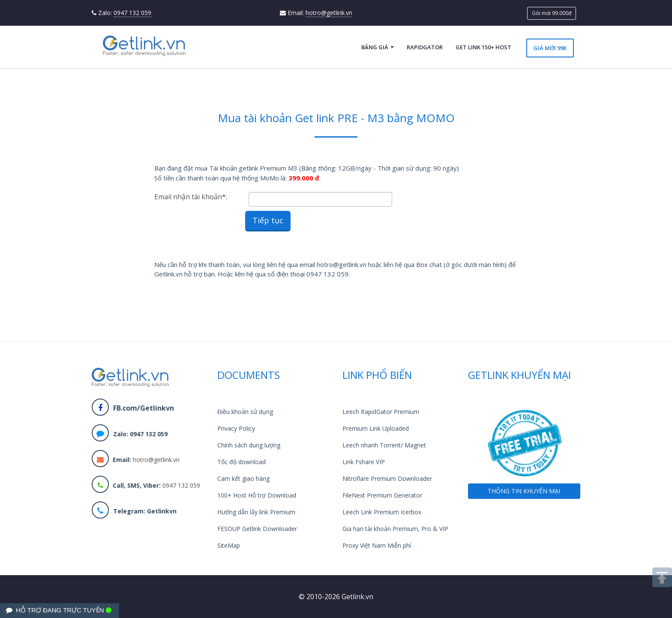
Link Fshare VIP (364, 462)
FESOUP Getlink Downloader (257, 529)
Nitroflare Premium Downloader (387, 478)
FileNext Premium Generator (382, 495)
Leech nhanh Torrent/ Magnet (384, 445)
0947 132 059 (132, 13)
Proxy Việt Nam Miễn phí (377, 545)
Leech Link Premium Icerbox (382, 512)
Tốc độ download (241, 462)
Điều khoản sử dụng (245, 412)
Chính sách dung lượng (249, 445)
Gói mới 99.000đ (552, 13)
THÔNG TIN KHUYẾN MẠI (524, 491)
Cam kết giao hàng (243, 478)
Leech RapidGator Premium (381, 412)
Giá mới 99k (550, 48)
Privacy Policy (236, 428)
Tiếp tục (268, 220)
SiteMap (229, 545)
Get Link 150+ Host (483, 47)
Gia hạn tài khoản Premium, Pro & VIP (395, 529)
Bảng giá (378, 47)
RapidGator (425, 47)
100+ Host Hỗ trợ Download (257, 495)
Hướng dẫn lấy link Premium (256, 512)
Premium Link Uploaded (376, 428)
